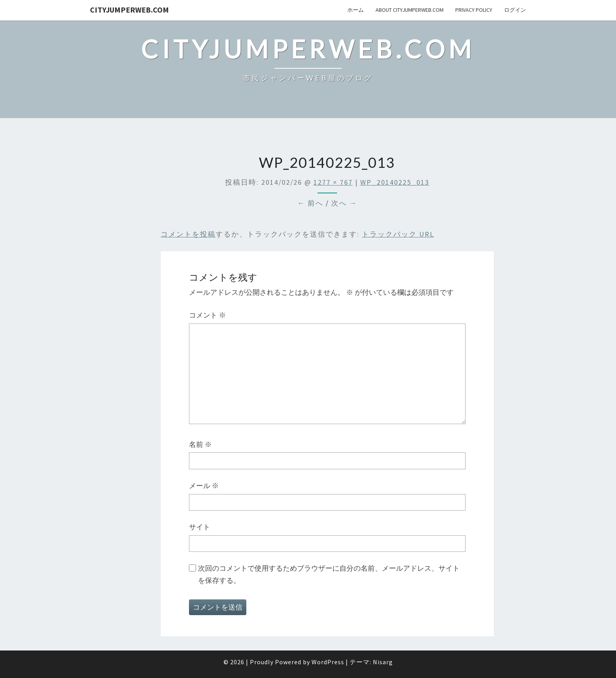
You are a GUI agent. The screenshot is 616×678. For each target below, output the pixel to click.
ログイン (515, 10)
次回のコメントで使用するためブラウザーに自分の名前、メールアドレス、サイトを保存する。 (329, 574)
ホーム (356, 10)
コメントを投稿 (188, 234)
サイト (200, 527)
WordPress (328, 662)
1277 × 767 (333, 182)
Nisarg (383, 662)
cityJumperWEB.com (129, 10)
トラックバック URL (398, 234)
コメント (207, 315)
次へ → (344, 203)
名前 (200, 444)
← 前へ (310, 203)
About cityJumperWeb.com (410, 10)
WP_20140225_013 (395, 182)
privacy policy (474, 10)
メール (204, 486)
